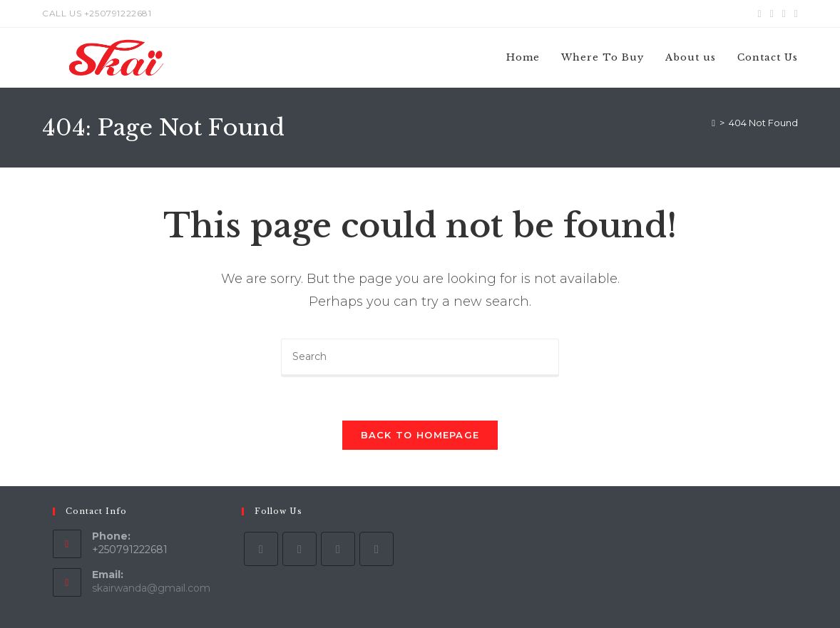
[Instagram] (338, 549)
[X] (261, 549)
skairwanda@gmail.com (151, 588)
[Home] (713, 123)
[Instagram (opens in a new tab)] (784, 14)
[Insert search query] (420, 358)
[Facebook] (299, 549)
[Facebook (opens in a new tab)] (772, 14)
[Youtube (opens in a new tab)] (794, 14)
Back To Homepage (420, 435)
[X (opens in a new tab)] (760, 14)
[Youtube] (377, 549)
